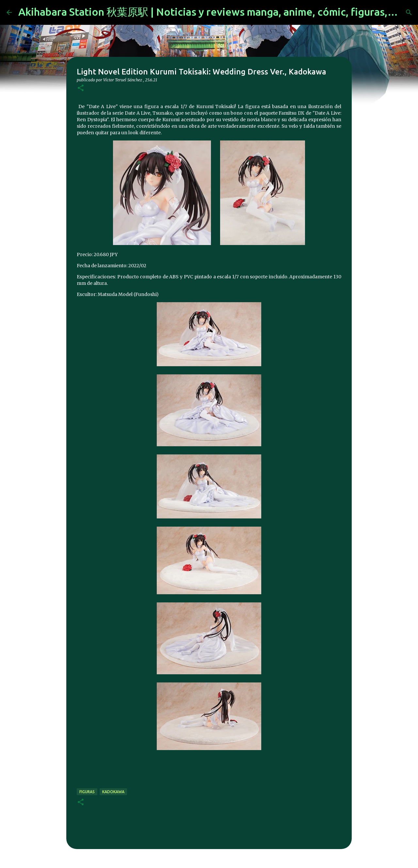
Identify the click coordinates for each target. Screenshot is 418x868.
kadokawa (113, 792)
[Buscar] (409, 12)
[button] (81, 88)
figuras (87, 792)
